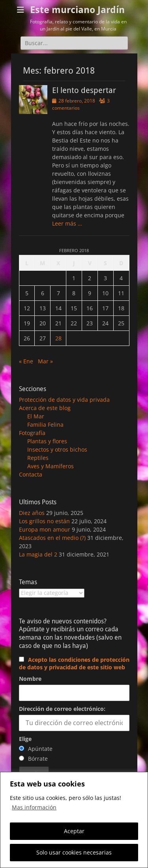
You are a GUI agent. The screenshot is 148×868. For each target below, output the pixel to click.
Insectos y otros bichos (57, 449)
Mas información (34, 807)
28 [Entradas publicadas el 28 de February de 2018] (58, 338)
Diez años (32, 513)
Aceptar (74, 831)
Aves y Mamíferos (51, 466)
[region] (74, 820)
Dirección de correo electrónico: (62, 709)
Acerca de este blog (45, 408)
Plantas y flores (47, 441)
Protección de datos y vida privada (64, 400)
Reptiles (38, 458)
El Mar (36, 416)
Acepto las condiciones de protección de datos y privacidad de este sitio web (74, 663)
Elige (25, 739)
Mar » (45, 361)
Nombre (30, 679)
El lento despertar (84, 90)
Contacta (31, 474)
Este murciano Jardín (77, 10)
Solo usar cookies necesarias (74, 852)
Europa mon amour (45, 529)
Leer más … (67, 223)
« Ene (26, 361)
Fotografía (32, 433)
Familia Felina (45, 425)
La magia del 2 (38, 554)
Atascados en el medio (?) (52, 538)
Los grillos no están (44, 521)
